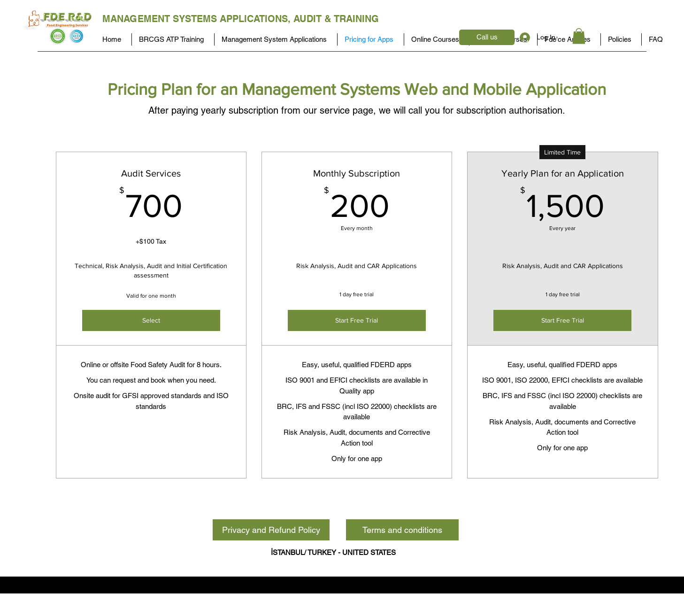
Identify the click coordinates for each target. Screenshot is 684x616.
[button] (579, 36)
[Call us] (487, 37)
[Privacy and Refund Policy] (271, 530)
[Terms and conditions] (402, 530)
